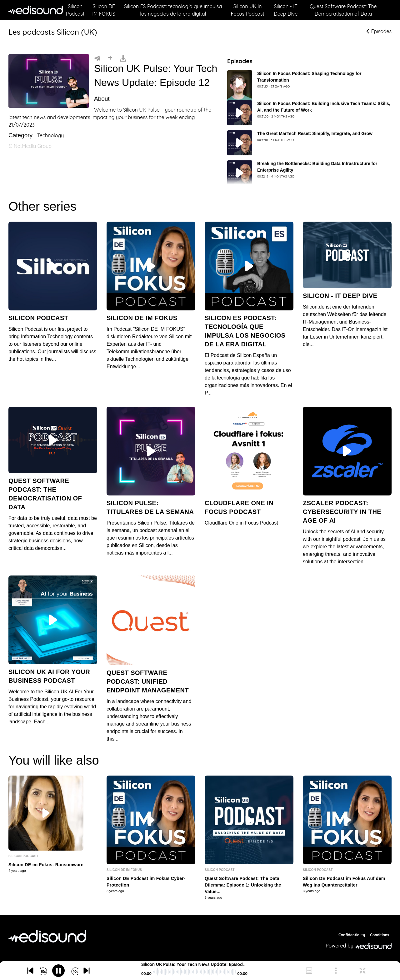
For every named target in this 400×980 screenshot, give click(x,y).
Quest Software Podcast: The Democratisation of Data (343, 10)
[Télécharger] (123, 58)
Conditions (380, 935)
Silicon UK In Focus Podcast (247, 10)
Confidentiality (352, 935)
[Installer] (110, 58)
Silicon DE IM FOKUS (104, 10)
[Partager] (97, 58)
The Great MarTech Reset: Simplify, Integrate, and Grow (315, 133)
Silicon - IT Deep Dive (286, 10)
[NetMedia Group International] (47, 936)
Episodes (379, 31)
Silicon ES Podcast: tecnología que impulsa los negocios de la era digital (173, 10)
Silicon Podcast (75, 10)
